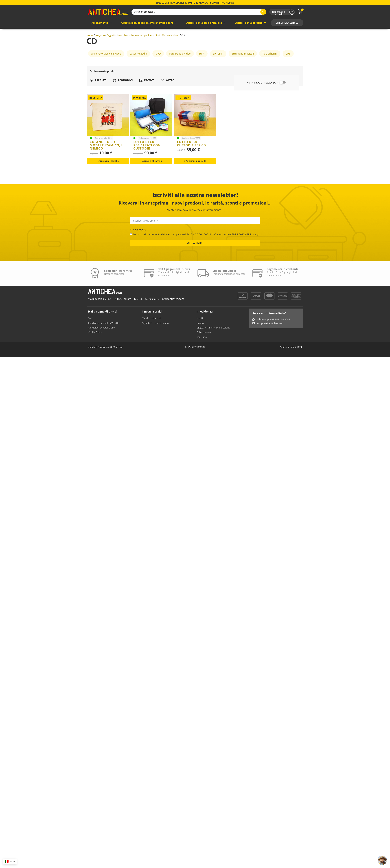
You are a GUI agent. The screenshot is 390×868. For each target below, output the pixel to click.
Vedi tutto (202, 353)
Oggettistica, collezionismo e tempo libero (149, 39)
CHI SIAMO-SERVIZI (287, 39)
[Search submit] (263, 20)
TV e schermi (270, 70)
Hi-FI (202, 70)
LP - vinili (218, 70)
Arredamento (101, 39)
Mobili (200, 335)
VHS (288, 70)
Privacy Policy (138, 246)
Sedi (90, 335)
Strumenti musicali (243, 70)
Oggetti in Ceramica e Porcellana (213, 344)
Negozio (100, 52)
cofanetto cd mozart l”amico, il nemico (107, 162)
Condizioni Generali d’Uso (101, 344)
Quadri (200, 339)
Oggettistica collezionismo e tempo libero (130, 52)
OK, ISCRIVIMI (195, 259)
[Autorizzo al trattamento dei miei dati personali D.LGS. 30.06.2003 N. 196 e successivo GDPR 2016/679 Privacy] (131, 251)
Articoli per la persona (251, 39)
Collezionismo (204, 349)
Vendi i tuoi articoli (152, 335)
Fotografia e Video (180, 70)
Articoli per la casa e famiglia (206, 39)
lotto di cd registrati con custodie (147, 162)
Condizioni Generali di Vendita (104, 339)
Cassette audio (138, 70)
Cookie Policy (95, 349)
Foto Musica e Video (168, 52)
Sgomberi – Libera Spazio (156, 339)
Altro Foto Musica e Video (106, 70)
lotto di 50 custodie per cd (192, 146)
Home (90, 52)
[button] (108, 178)
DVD (158, 70)
